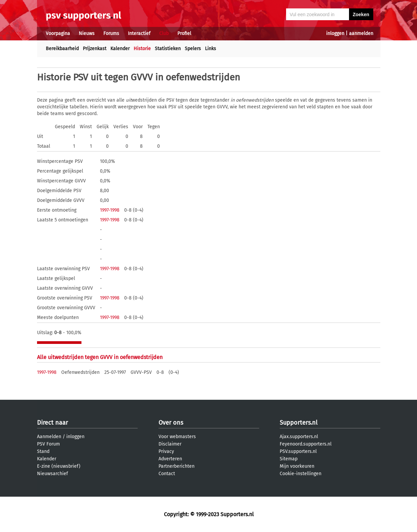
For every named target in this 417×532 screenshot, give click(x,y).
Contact (167, 474)
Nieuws (87, 33)
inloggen (335, 33)
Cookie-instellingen (301, 474)
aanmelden (361, 33)
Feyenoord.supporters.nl (306, 444)
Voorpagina (58, 33)
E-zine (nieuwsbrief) (59, 466)
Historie (142, 49)
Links (211, 49)
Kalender (120, 49)
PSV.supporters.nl (298, 451)
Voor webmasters (177, 437)
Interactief (139, 33)
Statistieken (168, 49)
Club (164, 33)
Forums (111, 33)
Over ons (171, 423)
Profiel (184, 33)
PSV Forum (48, 444)
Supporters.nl (299, 423)
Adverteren (170, 459)
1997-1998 (110, 210)
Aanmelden (49, 437)
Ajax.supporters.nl (299, 437)
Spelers (193, 49)
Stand (43, 451)
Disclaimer (170, 444)
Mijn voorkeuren (297, 466)
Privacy (166, 451)
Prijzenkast (95, 49)
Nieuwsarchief (53, 474)
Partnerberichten (177, 466)
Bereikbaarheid (62, 49)
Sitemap (289, 459)
